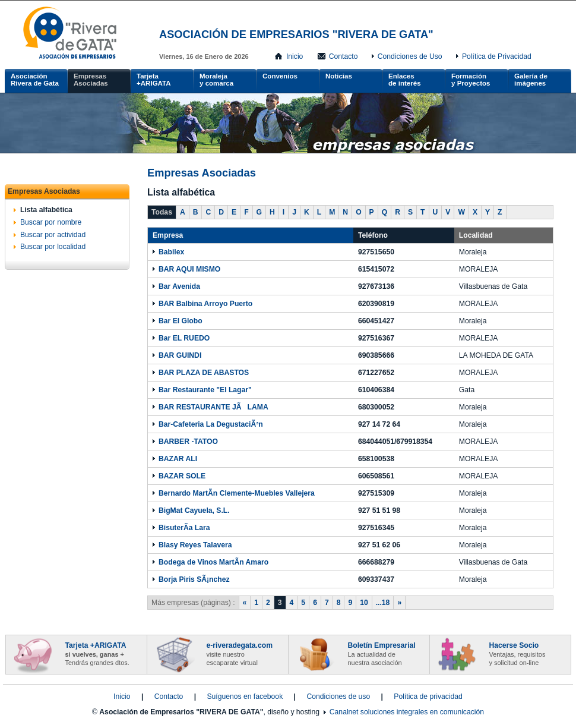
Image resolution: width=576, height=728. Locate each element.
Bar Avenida (179, 286)
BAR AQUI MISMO (189, 269)
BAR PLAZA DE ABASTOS (204, 373)
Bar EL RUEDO (184, 338)
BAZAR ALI (178, 459)
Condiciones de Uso (410, 56)
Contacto (344, 56)
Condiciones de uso (338, 697)
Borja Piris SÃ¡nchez (194, 579)
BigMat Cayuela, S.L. (194, 510)
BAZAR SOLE (182, 476)
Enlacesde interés (405, 80)
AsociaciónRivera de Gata (35, 80)
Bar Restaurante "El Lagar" (205, 390)
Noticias (339, 76)
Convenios (280, 76)
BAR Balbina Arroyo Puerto (205, 304)
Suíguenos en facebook (245, 697)
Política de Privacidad (497, 56)
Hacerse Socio (518, 654)
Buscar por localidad (53, 247)
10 (364, 603)
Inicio (295, 56)
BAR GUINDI (180, 355)
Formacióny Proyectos (471, 80)
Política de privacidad (428, 697)
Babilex (171, 252)
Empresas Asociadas (91, 80)
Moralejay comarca (216, 80)
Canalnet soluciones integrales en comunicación (407, 712)
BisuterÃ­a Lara (184, 528)
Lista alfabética (46, 210)
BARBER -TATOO (188, 442)
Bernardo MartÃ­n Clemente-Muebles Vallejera (237, 493)
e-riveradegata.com (240, 654)
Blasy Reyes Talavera (195, 545)
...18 (383, 603)
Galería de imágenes (531, 80)
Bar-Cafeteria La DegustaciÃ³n (211, 424)
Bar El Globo (181, 321)
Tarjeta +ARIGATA (154, 80)
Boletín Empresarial (382, 654)
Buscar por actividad (53, 235)
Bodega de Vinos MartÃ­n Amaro (213, 562)
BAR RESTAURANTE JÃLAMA (213, 407)
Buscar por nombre (51, 222)
